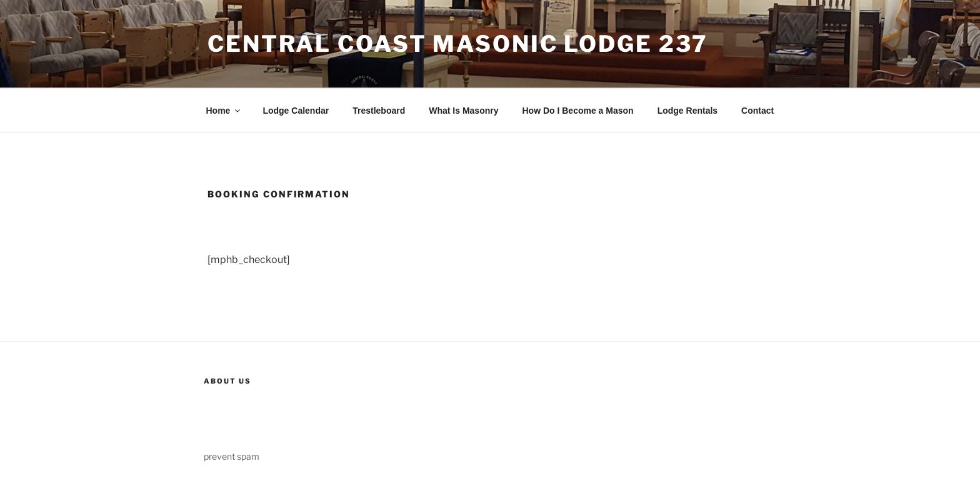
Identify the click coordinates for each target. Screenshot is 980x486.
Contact (757, 111)
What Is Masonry (463, 111)
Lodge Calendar (296, 111)
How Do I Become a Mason (577, 111)
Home (224, 111)
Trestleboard (379, 111)
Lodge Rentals (687, 111)
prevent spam (232, 456)
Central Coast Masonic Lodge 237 (458, 44)
